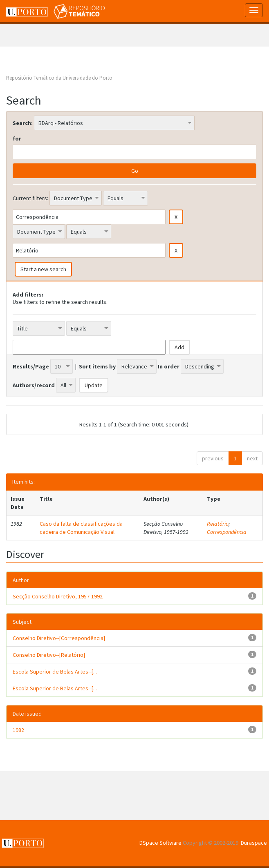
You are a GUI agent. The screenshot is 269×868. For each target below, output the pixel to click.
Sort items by (97, 366)
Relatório (218, 524)
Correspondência (227, 532)
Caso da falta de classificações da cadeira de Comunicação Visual (81, 528)
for (17, 138)
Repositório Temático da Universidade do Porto (59, 78)
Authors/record (34, 385)
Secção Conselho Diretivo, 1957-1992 (58, 596)
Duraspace (254, 843)
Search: (23, 123)
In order (169, 366)
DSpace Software (160, 843)
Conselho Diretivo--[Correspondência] (59, 638)
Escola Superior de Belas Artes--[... (55, 672)
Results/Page (31, 366)
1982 (18, 730)
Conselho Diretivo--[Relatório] (49, 655)
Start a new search (43, 269)
